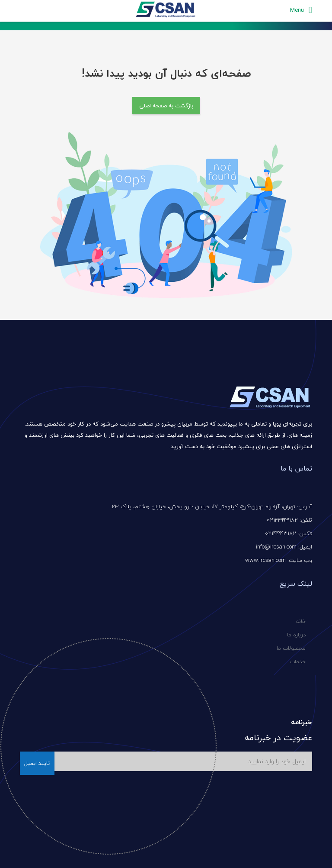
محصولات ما (291, 648)
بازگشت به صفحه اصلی (166, 106)
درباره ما (296, 635)
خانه (301, 621)
